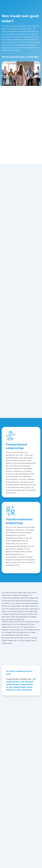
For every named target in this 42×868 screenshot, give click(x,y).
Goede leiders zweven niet (19, 679)
